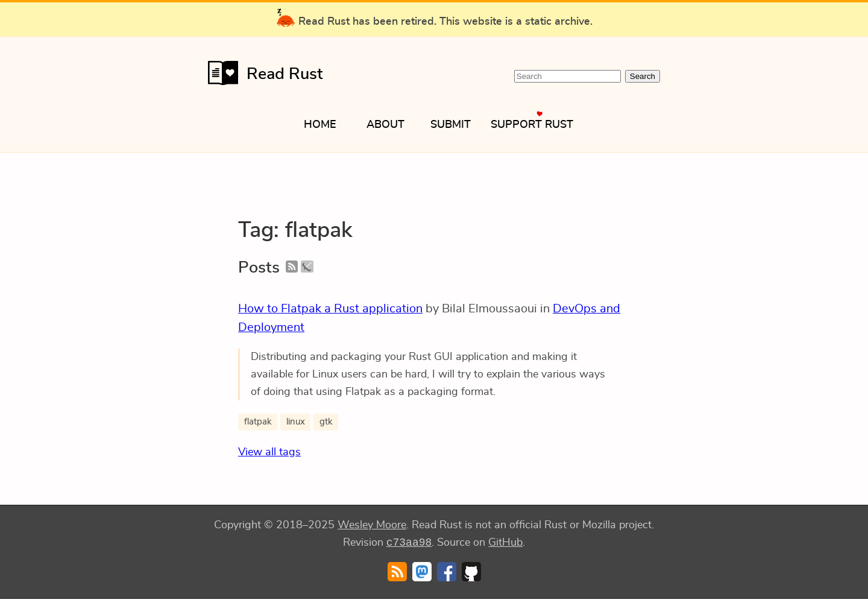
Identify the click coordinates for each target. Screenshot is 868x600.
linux (296, 422)
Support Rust (532, 125)
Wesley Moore (372, 525)
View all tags (269, 452)
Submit (451, 125)
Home (320, 125)
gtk (326, 422)
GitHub (505, 544)
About (385, 125)
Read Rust (266, 73)
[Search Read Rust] (568, 76)
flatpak (258, 422)
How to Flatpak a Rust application (330, 309)
